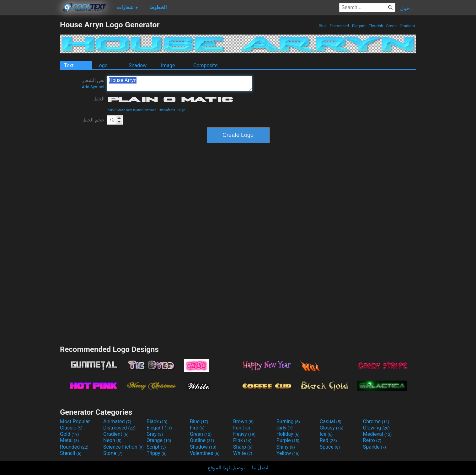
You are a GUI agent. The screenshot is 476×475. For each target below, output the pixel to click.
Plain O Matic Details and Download (131, 110)
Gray (155, 434)
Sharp (243, 447)
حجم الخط (94, 120)
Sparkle (374, 447)
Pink (242, 440)
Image (168, 65)
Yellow (288, 453)
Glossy (332, 428)
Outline (202, 440)
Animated (117, 421)
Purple (288, 440)
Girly (285, 428)
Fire (197, 428)
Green (201, 434)
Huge (181, 110)
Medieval (377, 434)
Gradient (407, 26)
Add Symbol (93, 87)
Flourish (376, 26)
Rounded (74, 447)
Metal (70, 440)
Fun (242, 428)
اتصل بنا (260, 468)
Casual (331, 421)
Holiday (288, 434)
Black (157, 421)
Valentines (205, 453)
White (243, 453)
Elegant (359, 26)
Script (156, 447)
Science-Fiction (123, 447)
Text (69, 65)
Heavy (244, 434)
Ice (326, 434)
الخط (99, 99)
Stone (392, 26)
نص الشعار (93, 83)
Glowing (376, 428)
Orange (159, 440)
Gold (70, 434)
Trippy (157, 453)
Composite (206, 65)
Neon (112, 440)
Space (330, 447)
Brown (243, 421)
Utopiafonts (167, 110)
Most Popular (75, 421)
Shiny (286, 447)
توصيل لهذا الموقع (226, 468)
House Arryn (179, 84)
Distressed (339, 26)
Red (328, 440)
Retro (372, 440)
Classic (71, 428)
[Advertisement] (30, 114)
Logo (102, 65)
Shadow (138, 65)
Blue (323, 26)
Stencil (71, 453)
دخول (406, 8)
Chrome (376, 421)
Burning (288, 421)
